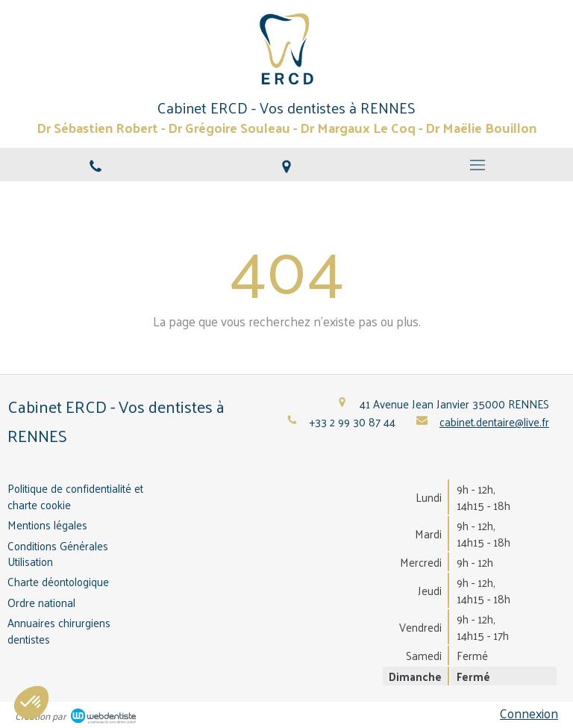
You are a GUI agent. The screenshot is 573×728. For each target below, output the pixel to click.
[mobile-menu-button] (477, 165)
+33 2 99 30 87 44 (353, 421)
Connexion (529, 713)
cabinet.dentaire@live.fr (494, 421)
